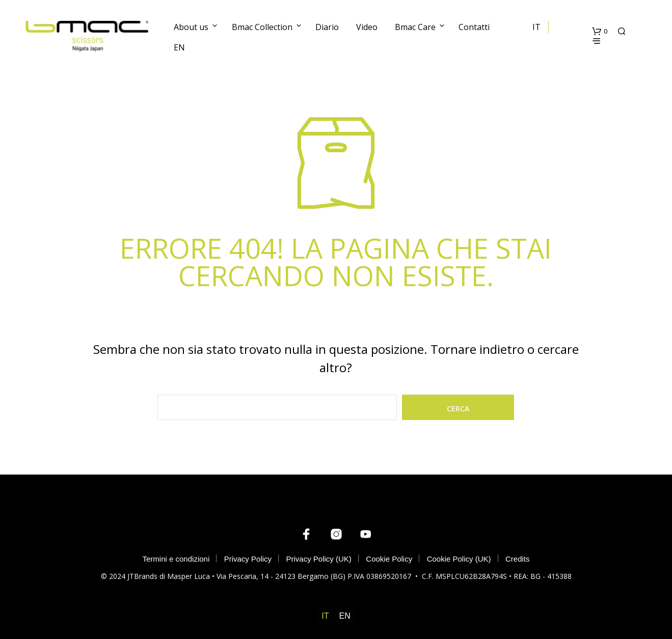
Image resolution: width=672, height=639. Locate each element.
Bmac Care (415, 27)
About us (191, 27)
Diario (327, 27)
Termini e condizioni (176, 559)
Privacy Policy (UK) (319, 559)
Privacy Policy (248, 559)
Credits (518, 559)
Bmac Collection (262, 27)
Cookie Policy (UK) (459, 559)
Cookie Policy (389, 559)
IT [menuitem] (325, 616)
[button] (600, 32)
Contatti (474, 27)
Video (367, 27)
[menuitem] (325, 616)
